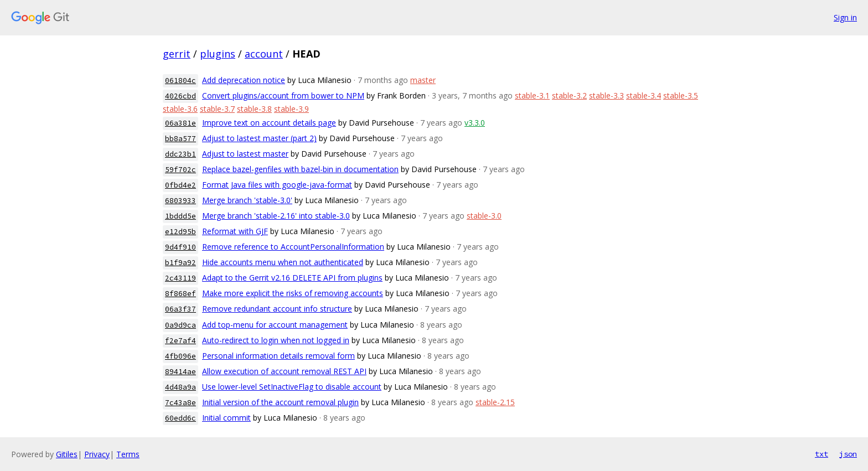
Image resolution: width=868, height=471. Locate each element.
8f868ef (180, 294)
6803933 (180, 201)
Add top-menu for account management (275, 325)
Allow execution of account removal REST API (284, 371)
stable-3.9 (291, 109)
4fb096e (180, 356)
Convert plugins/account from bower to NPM (283, 95)
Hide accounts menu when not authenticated (283, 262)
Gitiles (67, 454)
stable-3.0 (484, 216)
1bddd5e (180, 216)
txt (821, 454)
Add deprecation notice (244, 80)
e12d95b (180, 232)
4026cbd (180, 96)
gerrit (177, 54)
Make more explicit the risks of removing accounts (293, 293)
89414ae (180, 372)
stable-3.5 (681, 95)
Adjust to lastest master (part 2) (259, 138)
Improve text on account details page (269, 123)
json (848, 454)
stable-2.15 (495, 402)
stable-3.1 (532, 95)
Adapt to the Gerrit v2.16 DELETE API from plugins (292, 278)
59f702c (180, 170)
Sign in (845, 17)
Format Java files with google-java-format (277, 185)
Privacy (97, 454)
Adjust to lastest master (245, 154)
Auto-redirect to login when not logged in (276, 340)
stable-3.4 (644, 95)
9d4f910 (180, 247)
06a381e (180, 123)
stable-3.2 (569, 95)
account (264, 54)
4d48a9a (180, 387)
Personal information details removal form (278, 356)
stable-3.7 (217, 109)
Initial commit (226, 418)
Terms (128, 454)
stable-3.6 (180, 109)
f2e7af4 (180, 341)
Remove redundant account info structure (277, 309)
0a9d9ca (180, 325)
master (423, 80)
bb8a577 (180, 139)
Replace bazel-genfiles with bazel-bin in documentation (300, 169)
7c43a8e (180, 403)
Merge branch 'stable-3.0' (247, 200)
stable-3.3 (606, 95)
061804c (180, 81)
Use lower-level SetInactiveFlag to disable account (292, 387)
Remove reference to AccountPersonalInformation (293, 247)
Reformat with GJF (235, 231)
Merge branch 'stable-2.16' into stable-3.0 (276, 216)
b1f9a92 (180, 263)
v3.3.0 (475, 123)
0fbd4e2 (180, 185)
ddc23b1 (180, 154)
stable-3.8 (254, 109)
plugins (218, 54)
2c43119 (180, 278)
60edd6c (180, 418)
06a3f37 (180, 309)
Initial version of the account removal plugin (280, 402)
